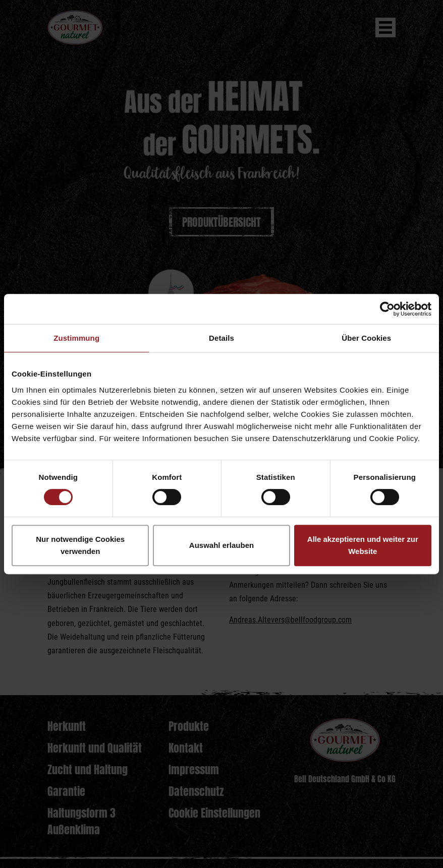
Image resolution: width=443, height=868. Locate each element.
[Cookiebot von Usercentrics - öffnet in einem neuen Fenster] (387, 309)
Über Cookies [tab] (366, 338)
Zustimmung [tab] (76, 338)
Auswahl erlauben (221, 545)
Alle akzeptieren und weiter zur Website (363, 545)
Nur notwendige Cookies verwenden (80, 545)
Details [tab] (221, 338)
